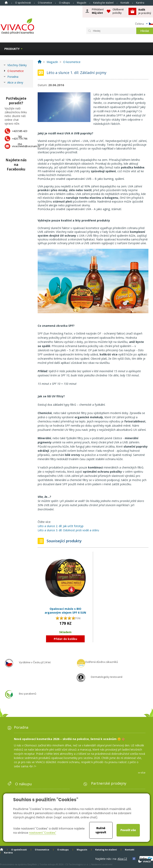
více (143, 773)
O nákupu (64, 3)
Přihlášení (98, 11)
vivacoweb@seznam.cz (26, 146)
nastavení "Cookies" (43, 833)
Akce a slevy (15, 82)
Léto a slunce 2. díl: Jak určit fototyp (61, 526)
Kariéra (140, 3)
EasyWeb (32, 864)
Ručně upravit (101, 830)
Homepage (6, 3)
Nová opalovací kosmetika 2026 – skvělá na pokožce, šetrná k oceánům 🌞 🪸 (69, 739)
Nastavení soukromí (102, 864)
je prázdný (145, 11)
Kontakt (125, 3)
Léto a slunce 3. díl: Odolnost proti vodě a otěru (68, 530)
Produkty (12, 49)
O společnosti (23, 3)
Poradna (13, 77)
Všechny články (17, 65)
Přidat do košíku (65, 639)
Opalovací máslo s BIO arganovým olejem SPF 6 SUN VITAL (65, 613)
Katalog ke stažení (103, 3)
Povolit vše (128, 830)
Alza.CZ (122, 859)
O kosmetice (45, 3)
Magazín (82, 3)
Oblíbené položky (118, 11)
